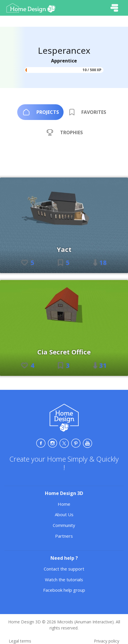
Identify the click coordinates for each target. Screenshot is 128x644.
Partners (64, 536)
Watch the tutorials (64, 580)
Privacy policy (107, 641)
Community (64, 525)
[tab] (40, 112)
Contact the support (64, 569)
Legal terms (20, 641)
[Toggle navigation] (114, 8)
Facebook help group (64, 590)
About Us (64, 514)
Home (64, 504)
